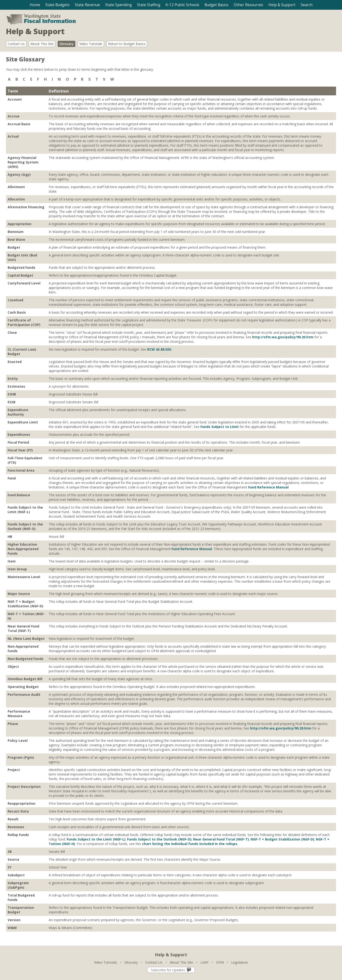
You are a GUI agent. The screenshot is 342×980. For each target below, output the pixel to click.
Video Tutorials (91, 44)
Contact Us (16, 44)
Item (12, 561)
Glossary (66, 44)
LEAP (204, 962)
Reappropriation (21, 803)
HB (10, 536)
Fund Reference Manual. (192, 549)
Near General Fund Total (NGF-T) (23, 628)
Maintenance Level (24, 577)
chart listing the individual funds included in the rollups (190, 844)
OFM (220, 962)
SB (10, 852)
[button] (57, 5)
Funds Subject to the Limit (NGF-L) (25, 510)
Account (15, 99)
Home (35, 5)
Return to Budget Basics (127, 44)
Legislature (240, 962)
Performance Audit (24, 694)
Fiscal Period (18, 442)
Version (14, 920)
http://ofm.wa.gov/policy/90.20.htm (283, 337)
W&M (12, 928)
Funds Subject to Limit (220, 427)
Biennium (16, 232)
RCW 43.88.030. (160, 349)
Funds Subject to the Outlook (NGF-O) (25, 526)
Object (13, 666)
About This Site (42, 44)
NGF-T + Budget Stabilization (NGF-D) (25, 604)
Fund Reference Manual (268, 487)
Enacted (15, 362)
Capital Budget (20, 275)
